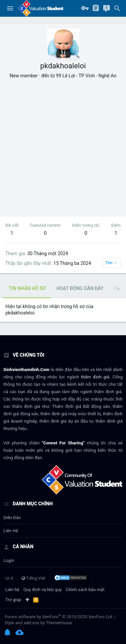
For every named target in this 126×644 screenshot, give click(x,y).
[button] (10, 8)
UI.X (9, 578)
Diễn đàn (12, 518)
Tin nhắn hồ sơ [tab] (27, 288)
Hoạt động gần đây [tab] (80, 288)
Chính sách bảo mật (85, 590)
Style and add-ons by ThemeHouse (38, 623)
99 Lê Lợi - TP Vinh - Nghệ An (86, 76)
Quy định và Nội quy (43, 590)
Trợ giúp (13, 600)
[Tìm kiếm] (117, 8)
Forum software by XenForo (59, 617)
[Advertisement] (63, 145)
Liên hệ (11, 531)
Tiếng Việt (34, 578)
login (9, 560)
